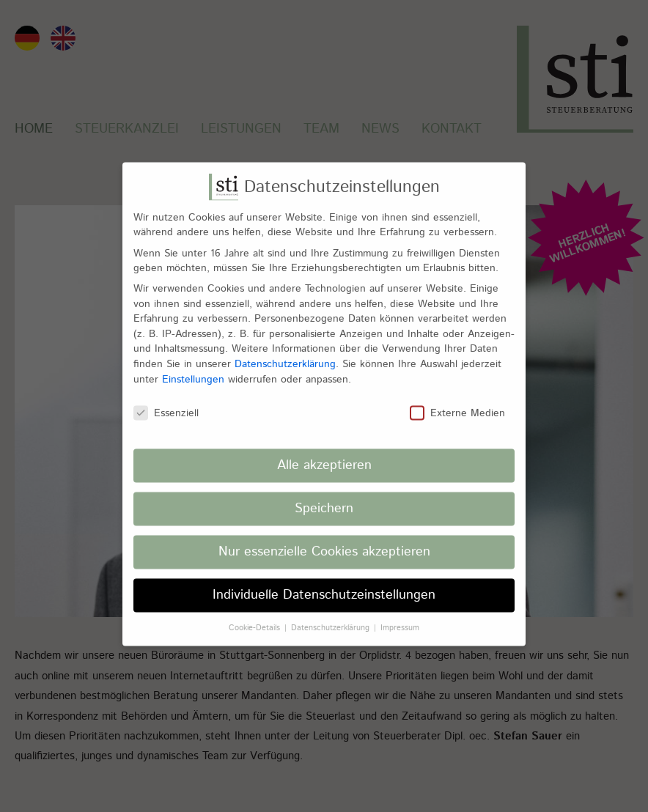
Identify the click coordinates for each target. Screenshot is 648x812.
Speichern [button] (324, 501)
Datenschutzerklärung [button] (332, 619)
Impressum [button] (400, 619)
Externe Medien (457, 405)
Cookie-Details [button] (256, 619)
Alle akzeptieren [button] (324, 457)
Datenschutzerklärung (285, 356)
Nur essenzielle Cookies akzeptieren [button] (324, 544)
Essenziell (166, 405)
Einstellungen (193, 371)
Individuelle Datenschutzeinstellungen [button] (324, 587)
